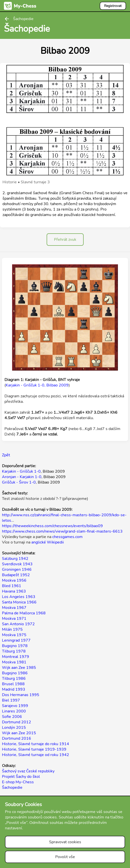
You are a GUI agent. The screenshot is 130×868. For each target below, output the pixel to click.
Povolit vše (65, 857)
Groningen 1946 (17, 570)
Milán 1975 (12, 629)
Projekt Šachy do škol (21, 777)
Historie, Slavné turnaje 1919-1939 (34, 749)
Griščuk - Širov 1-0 (19, 482)
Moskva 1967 (14, 608)
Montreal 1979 (16, 657)
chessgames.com (67, 537)
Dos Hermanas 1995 (21, 695)
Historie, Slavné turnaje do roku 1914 (36, 744)
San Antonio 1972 (18, 624)
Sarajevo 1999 (15, 706)
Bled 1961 (12, 586)
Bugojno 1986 (15, 673)
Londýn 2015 (14, 728)
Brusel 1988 (13, 684)
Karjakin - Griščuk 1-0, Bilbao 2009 (37, 385)
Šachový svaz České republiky (28, 771)
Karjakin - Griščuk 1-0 (21, 471)
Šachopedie (12, 787)
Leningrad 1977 (16, 640)
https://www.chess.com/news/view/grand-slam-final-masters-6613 (62, 531)
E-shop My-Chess (18, 782)
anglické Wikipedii (48, 542)
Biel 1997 (11, 700)
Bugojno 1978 (15, 646)
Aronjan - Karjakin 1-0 (22, 477)
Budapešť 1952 (16, 575)
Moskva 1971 (14, 619)
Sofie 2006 (12, 717)
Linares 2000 (14, 711)
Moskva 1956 (14, 580)
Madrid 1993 (14, 689)
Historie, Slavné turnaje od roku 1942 (36, 755)
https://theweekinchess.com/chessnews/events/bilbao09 (52, 526)
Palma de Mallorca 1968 (24, 613)
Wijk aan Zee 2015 (19, 733)
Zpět (6, 455)
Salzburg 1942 (15, 559)
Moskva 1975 (14, 635)
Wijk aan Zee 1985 (19, 668)
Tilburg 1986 (14, 678)
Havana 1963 (14, 591)
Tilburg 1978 (14, 651)
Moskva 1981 (14, 662)
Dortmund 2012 (17, 722)
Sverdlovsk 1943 (17, 564)
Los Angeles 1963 (19, 597)
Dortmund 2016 (17, 738)
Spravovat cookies (65, 842)
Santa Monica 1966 (19, 602)
